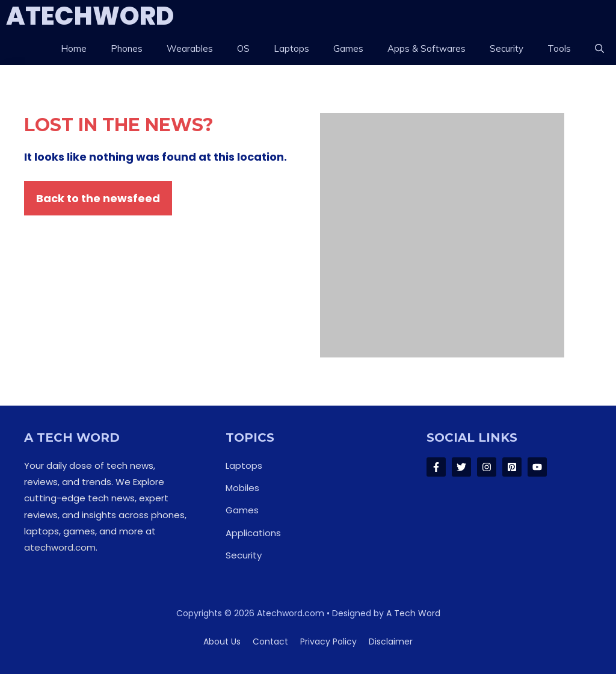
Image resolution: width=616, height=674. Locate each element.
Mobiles (242, 488)
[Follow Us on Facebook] (436, 467)
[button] (599, 49)
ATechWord (90, 16)
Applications (253, 533)
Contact (270, 642)
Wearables (190, 48)
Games (348, 48)
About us (222, 642)
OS (243, 48)
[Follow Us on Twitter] (461, 467)
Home (74, 48)
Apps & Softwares (427, 48)
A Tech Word (413, 613)
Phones (127, 48)
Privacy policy (328, 642)
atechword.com (60, 547)
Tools (559, 48)
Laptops (291, 48)
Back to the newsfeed (98, 198)
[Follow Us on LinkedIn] (512, 467)
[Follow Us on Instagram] (487, 467)
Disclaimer (391, 642)
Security (507, 48)
